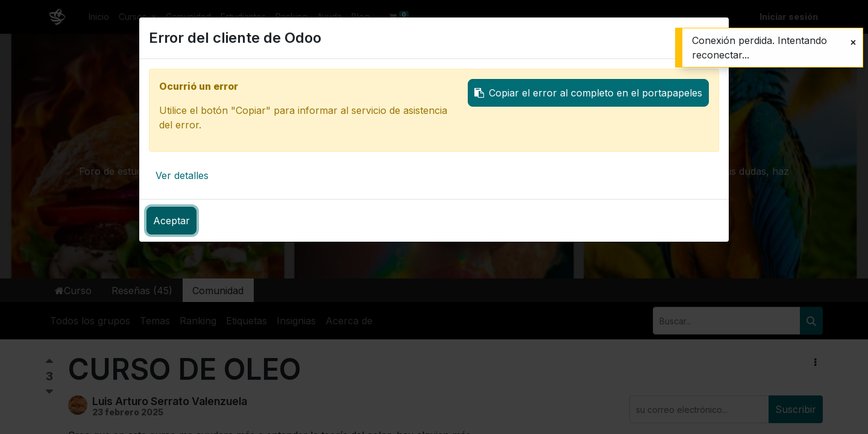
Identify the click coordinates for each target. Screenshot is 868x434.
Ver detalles (182, 175)
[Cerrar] (853, 42)
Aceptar (171, 221)
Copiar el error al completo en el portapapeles (588, 93)
